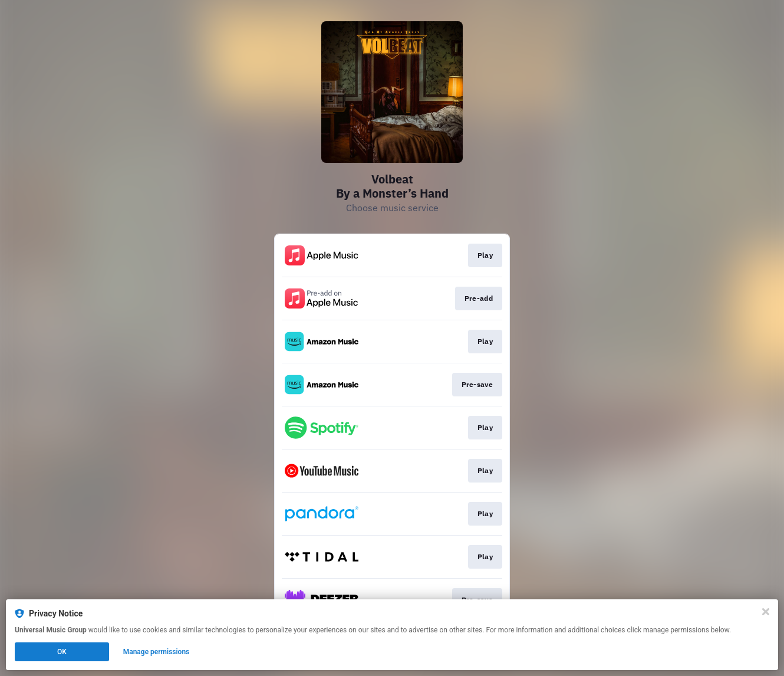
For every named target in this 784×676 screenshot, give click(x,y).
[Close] (766, 612)
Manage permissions (157, 652)
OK (62, 652)
